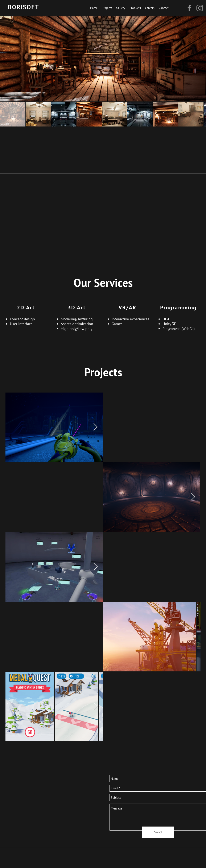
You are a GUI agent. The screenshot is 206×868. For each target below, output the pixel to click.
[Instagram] (200, 8)
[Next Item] (193, 497)
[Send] (158, 832)
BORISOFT (23, 7)
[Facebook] (189, 8)
